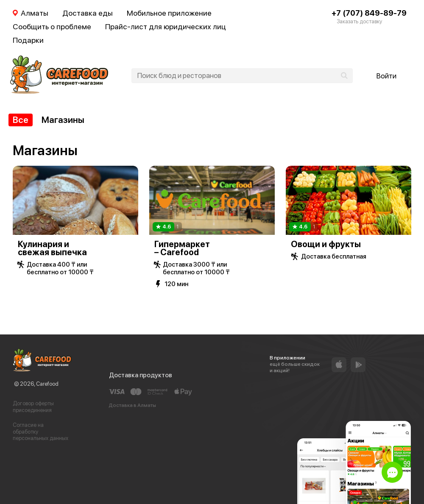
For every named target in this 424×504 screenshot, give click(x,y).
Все (21, 120)
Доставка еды (88, 13)
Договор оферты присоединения (33, 407)
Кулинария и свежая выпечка (52, 248)
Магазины (63, 120)
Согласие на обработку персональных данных (40, 432)
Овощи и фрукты (326, 244)
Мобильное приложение (169, 13)
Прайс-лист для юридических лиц (166, 26)
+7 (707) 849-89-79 (369, 13)
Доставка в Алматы (132, 405)
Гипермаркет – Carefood (182, 248)
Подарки (28, 40)
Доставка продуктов (141, 375)
